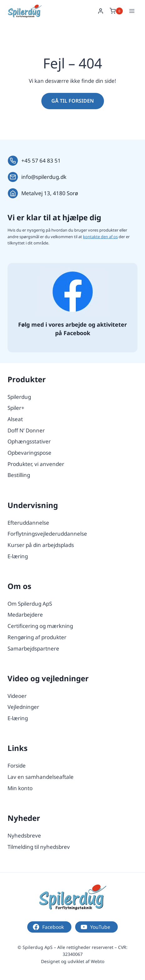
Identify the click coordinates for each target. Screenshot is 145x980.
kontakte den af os (100, 237)
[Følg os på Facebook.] (73, 292)
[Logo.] (73, 897)
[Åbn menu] (132, 11)
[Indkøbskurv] (116, 11)
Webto (98, 961)
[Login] (101, 11)
